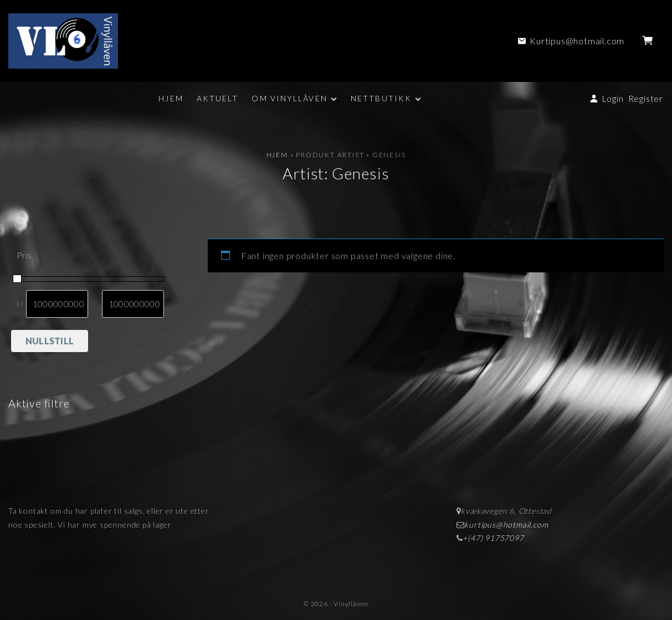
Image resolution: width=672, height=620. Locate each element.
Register (646, 98)
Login (613, 98)
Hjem (277, 155)
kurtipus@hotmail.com (506, 525)
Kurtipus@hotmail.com (577, 41)
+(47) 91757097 (493, 538)
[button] (650, 41)
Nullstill (50, 341)
